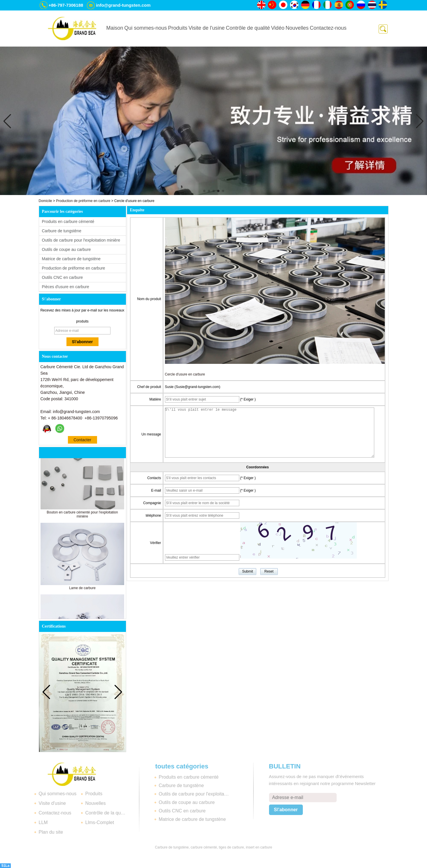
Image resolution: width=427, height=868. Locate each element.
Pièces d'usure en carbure (66, 287)
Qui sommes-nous (146, 28)
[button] (204, 191)
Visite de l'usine (207, 28)
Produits (178, 28)
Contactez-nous (328, 28)
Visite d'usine (52, 803)
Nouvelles (297, 28)
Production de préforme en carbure (83, 201)
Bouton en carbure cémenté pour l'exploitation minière (82, 516)
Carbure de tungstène (62, 231)
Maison (115, 28)
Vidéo (278, 28)
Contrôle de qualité (248, 28)
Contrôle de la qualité (106, 813)
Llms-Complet (100, 822)
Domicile (45, 201)
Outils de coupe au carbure (66, 249)
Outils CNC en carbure (63, 277)
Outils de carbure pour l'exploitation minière (81, 240)
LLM (43, 822)
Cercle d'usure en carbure (185, 374)
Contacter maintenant (82, 441)
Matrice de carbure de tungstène (71, 259)
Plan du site (51, 832)
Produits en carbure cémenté (68, 222)
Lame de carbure (82, 590)
